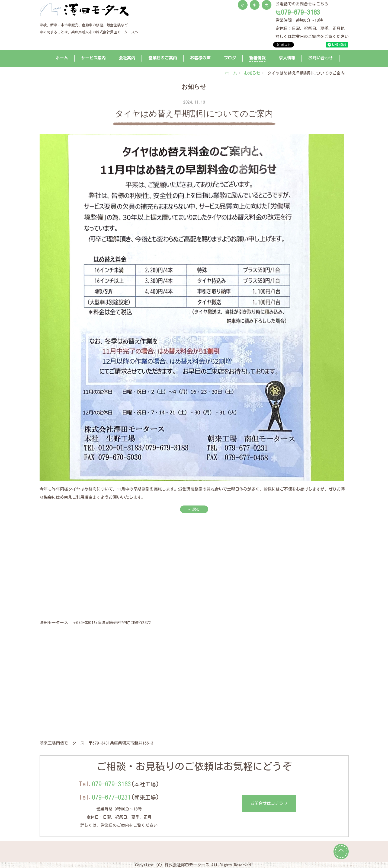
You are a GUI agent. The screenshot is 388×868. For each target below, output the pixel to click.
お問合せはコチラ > (269, 803)
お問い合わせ (320, 58)
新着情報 (257, 58)
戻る (194, 509)
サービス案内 (93, 58)
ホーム (62, 58)
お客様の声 (200, 58)
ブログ (230, 58)
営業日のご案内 (163, 58)
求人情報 (287, 58)
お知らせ (252, 73)
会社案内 (127, 58)
